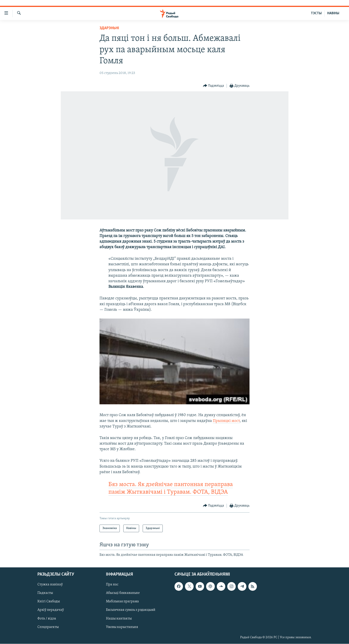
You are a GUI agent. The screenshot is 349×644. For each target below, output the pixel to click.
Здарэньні (109, 28)
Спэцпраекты (48, 627)
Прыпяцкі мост (226, 421)
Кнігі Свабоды (49, 602)
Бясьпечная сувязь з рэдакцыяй (131, 610)
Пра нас (112, 585)
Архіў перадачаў (51, 610)
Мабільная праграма (122, 602)
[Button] (214, 86)
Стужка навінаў (50, 585)
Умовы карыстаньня (122, 627)
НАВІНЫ (333, 13)
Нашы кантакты (119, 619)
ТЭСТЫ (316, 13)
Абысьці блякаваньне (123, 593)
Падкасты (45, 593)
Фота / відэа (47, 619)
